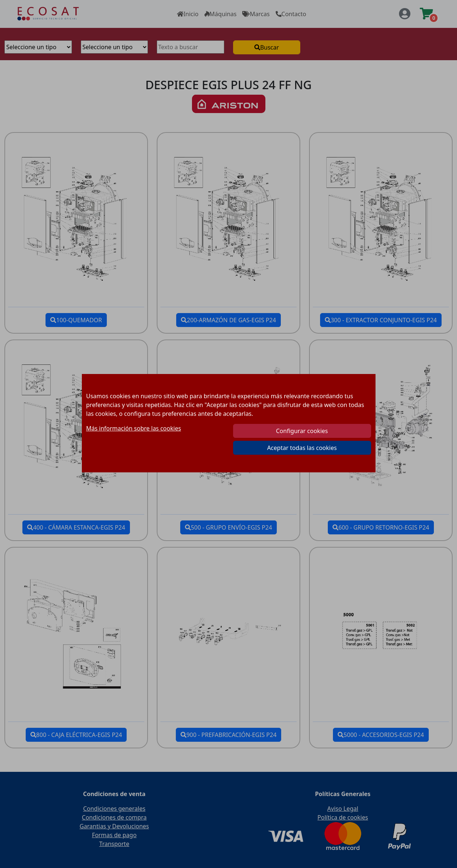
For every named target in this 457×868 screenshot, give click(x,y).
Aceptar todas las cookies (302, 448)
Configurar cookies (302, 431)
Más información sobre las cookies (134, 428)
